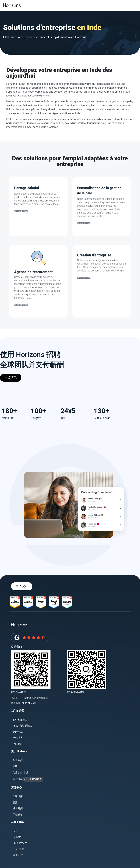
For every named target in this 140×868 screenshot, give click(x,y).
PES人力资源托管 (22, 726)
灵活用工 (18, 732)
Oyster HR (18, 849)
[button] (137, 5)
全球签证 (18, 744)
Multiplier (18, 855)
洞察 (15, 803)
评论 (15, 766)
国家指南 (18, 796)
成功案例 (18, 808)
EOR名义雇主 (20, 720)
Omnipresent (20, 843)
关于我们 (18, 760)
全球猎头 (18, 738)
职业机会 (28, 779)
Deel (15, 831)
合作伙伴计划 (20, 772)
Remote (17, 837)
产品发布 (18, 814)
